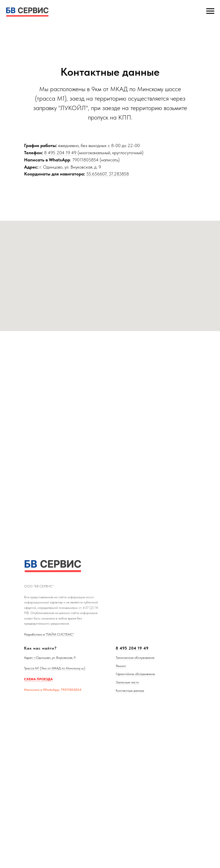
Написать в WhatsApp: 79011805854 (53, 690)
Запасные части (127, 682)
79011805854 (85, 160)
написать (110, 160)
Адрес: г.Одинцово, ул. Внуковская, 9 (50, 658)
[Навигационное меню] (210, 11)
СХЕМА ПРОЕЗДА (38, 679)
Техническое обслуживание (135, 658)
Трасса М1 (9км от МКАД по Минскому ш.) (55, 668)
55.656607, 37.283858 (108, 174)
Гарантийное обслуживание (135, 674)
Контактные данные (130, 691)
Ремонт (121, 666)
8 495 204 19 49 (60, 153)
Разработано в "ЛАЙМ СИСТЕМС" (49, 634)
